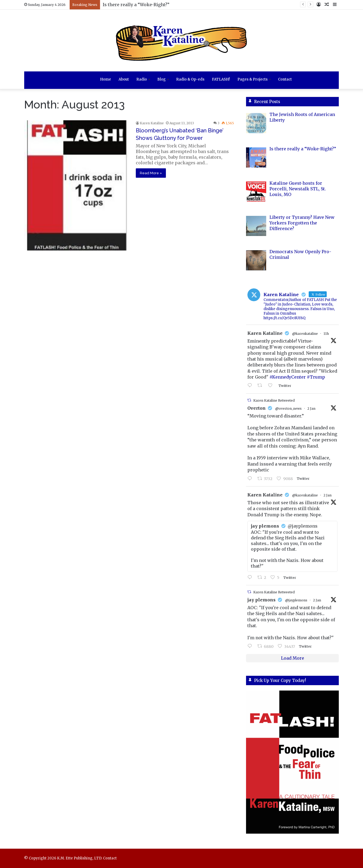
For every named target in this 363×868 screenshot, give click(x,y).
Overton (257, 408)
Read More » (151, 173)
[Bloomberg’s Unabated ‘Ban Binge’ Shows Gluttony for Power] (77, 185)
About (124, 79)
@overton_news (289, 408)
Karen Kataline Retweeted (274, 400)
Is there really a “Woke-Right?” (136, 5)
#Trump (316, 377)
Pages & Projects (252, 79)
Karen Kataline (152, 123)
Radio (142, 79)
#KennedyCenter (288, 377)
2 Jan (311, 408)
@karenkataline (305, 334)
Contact (285, 79)
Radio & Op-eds (190, 79)
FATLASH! (221, 79)
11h (326, 334)
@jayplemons (296, 600)
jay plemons (261, 600)
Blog (161, 79)
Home (106, 79)
